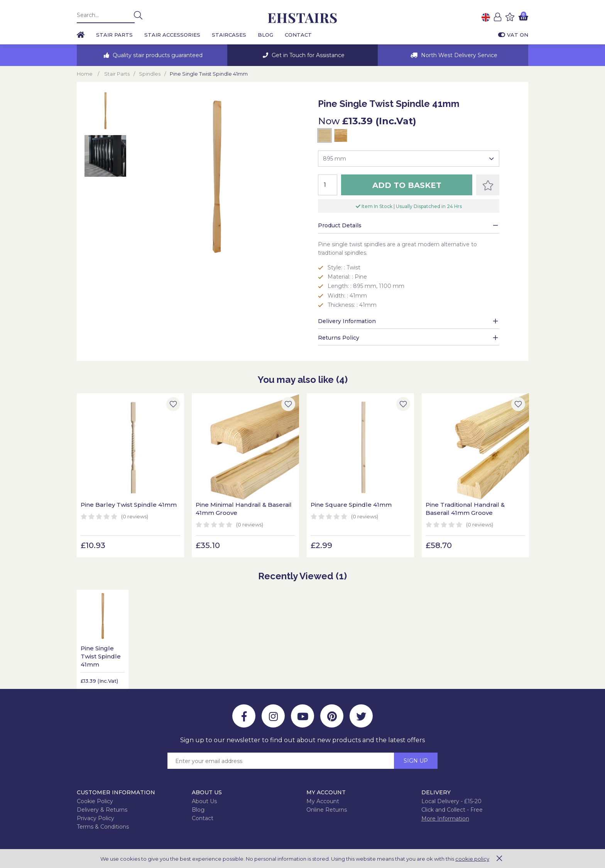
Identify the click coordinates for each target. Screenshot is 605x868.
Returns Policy (339, 338)
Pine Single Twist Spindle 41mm (101, 656)
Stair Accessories (172, 35)
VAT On (513, 35)
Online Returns (327, 810)
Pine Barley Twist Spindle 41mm (129, 505)
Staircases (229, 35)
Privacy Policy (95, 818)
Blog (265, 35)
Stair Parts (114, 35)
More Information (445, 819)
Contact (298, 35)
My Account (323, 801)
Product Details (340, 225)
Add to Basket (407, 185)
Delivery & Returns (102, 810)
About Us (204, 801)
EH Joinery (302, 18)
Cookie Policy (95, 801)
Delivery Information (347, 321)
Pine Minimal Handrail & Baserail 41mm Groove (244, 509)
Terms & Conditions (103, 827)
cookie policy (472, 859)
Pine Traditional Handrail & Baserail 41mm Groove (465, 509)
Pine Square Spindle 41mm (351, 505)
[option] (152, 55)
